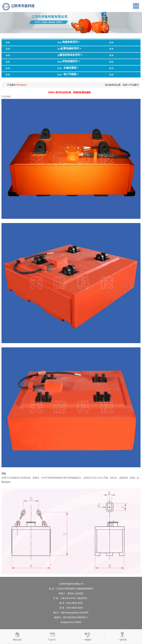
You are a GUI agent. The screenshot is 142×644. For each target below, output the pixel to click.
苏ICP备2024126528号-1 (75, 617)
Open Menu (136, 6)
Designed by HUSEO (71, 622)
